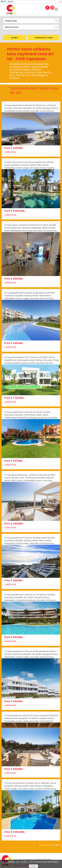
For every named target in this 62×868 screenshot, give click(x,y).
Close (33, 866)
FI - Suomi (7, 2)
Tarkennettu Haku (44, 38)
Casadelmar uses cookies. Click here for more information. (31, 862)
